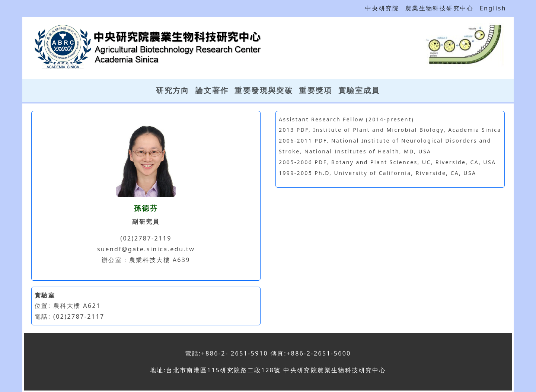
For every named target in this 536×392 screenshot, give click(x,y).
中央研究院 (382, 8)
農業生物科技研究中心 (440, 8)
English (493, 8)
